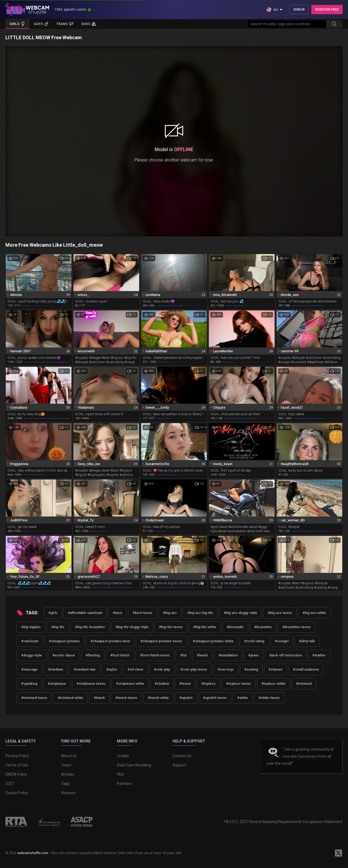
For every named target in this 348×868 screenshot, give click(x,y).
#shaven (275, 670)
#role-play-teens (194, 670)
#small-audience (306, 670)
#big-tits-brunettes (90, 627)
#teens (185, 684)
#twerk (99, 698)
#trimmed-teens (34, 698)
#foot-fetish (120, 655)
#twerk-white (158, 698)
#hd (183, 655)
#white (243, 698)
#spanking (29, 684)
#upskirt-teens (215, 698)
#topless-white (274, 684)
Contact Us (182, 756)
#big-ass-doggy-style (240, 613)
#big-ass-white (314, 613)
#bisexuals (235, 627)
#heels (202, 655)
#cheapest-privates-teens (161, 641)
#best (117, 613)
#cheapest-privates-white (213, 641)
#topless (209, 684)
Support (180, 765)
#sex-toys (226, 670)
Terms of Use (17, 765)
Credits (123, 756)
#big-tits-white (205, 627)
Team (66, 765)
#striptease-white (130, 684)
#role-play (162, 670)
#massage (29, 670)
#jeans (254, 655)
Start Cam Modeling (134, 765)
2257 (10, 784)
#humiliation (228, 655)
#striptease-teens (91, 684)
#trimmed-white (71, 698)
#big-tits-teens (171, 627)
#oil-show (135, 670)
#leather (319, 655)
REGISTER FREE (327, 10)
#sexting (251, 670)
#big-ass (170, 613)
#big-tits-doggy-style (132, 627)
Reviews (68, 793)
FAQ (120, 774)
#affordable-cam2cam (85, 613)
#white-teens (269, 698)
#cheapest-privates (64, 641)
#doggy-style (32, 655)
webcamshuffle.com (33, 853)
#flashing (93, 655)
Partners (124, 784)
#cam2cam (30, 641)
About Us (69, 756)
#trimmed (304, 684)
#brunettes (263, 627)
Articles (68, 774)
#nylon (112, 670)
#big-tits (58, 627)
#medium (56, 670)
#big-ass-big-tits (200, 613)
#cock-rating (254, 641)
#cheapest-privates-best (110, 641)
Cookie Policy (17, 793)
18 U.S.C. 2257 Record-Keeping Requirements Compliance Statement (283, 822)
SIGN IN (299, 10)
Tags (65, 784)
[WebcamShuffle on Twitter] (338, 853)
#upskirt (186, 698)
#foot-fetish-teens (155, 655)
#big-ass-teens (280, 613)
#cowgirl (282, 641)
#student (162, 684)
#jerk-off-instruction (286, 655)
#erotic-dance (64, 655)
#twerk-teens (126, 698)
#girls (53, 613)
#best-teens (143, 613)
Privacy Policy (17, 756)
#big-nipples (31, 627)
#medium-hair (85, 670)
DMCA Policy (16, 774)
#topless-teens (239, 684)
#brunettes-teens (297, 627)
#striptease (57, 684)
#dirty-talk (307, 641)
